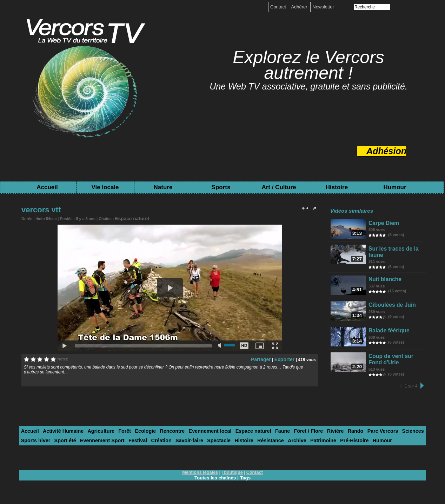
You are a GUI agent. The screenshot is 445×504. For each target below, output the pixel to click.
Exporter (286, 358)
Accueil (47, 187)
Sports (221, 187)
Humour (395, 187)
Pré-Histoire (292, 443)
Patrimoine (264, 443)
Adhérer (300, 7)
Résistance (216, 443)
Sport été (31, 443)
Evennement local (192, 435)
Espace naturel (129, 218)
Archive (240, 443)
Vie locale (105, 187)
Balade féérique (388, 334)
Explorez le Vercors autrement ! (308, 65)
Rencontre (158, 435)
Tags (246, 480)
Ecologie (133, 435)
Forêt (115, 435)
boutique (233, 475)
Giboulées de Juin (390, 307)
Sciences (375, 435)
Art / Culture (279, 187)
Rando (323, 435)
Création (118, 443)
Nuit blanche (384, 279)
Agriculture (93, 435)
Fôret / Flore (281, 435)
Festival (96, 443)
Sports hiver (402, 435)
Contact (279, 7)
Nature (163, 187)
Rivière (305, 435)
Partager (265, 358)
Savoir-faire (143, 443)
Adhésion (386, 151)
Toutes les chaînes (215, 480)
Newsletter (323, 7)
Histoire (337, 187)
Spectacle (170, 443)
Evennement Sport (64, 443)
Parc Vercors (348, 435)
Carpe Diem (383, 223)
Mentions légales (201, 475)
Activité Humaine (59, 435)
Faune (257, 435)
